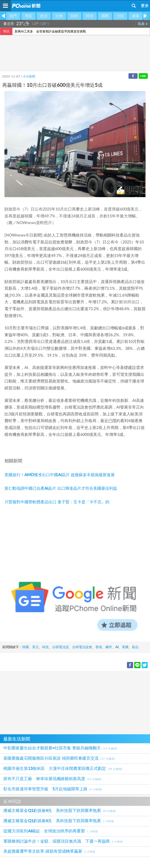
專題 (28, 16)
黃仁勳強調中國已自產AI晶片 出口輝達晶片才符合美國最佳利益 (61, 489)
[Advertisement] (75, 702)
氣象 (143, 24)
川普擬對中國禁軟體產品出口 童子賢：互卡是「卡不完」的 (57, 502)
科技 (90, 16)
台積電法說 (60, 647)
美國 (125, 647)
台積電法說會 (82, 647)
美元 (36, 647)
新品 (135, 647)
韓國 (26, 647)
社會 (59, 16)
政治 (44, 16)
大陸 (120, 16)
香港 (99, 647)
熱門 (13, 16)
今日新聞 (29, 77)
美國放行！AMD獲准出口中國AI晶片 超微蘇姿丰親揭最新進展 (60, 475)
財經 (74, 16)
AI (117, 647)
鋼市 (109, 647)
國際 (105, 16)
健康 (136, 16)
